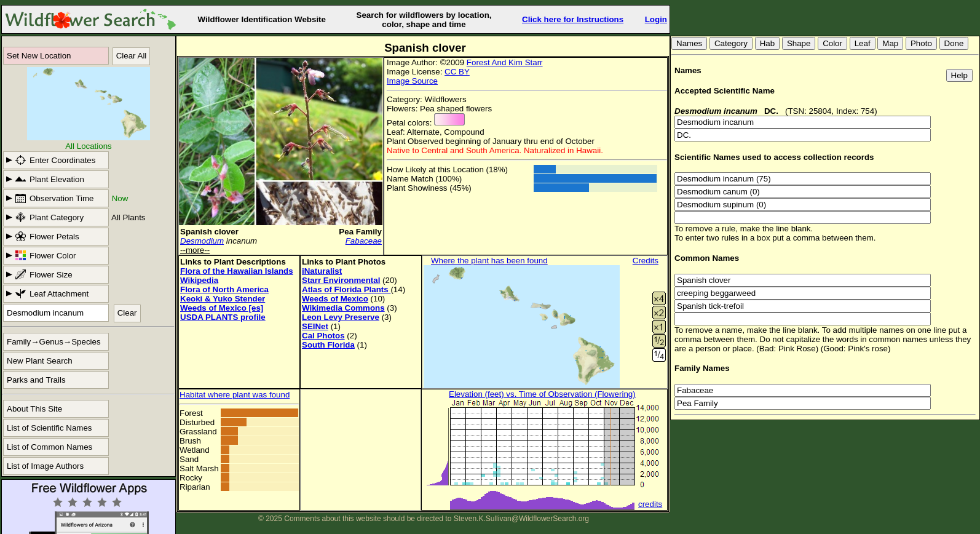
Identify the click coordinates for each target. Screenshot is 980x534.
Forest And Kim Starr (505, 62)
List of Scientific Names (49, 428)
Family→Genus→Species (54, 342)
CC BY (457, 72)
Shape (799, 43)
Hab (767, 43)
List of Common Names (49, 447)
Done (954, 43)
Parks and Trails (36, 380)
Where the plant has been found (489, 261)
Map (890, 43)
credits (650, 504)
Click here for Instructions (573, 19)
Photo (921, 43)
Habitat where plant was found (235, 395)
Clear (127, 313)
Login (656, 19)
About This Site (34, 409)
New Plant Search (40, 361)
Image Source (412, 81)
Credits (646, 261)
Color (832, 43)
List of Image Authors (45, 466)
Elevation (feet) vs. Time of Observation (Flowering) (542, 394)
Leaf (863, 43)
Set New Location (39, 56)
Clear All (132, 56)
